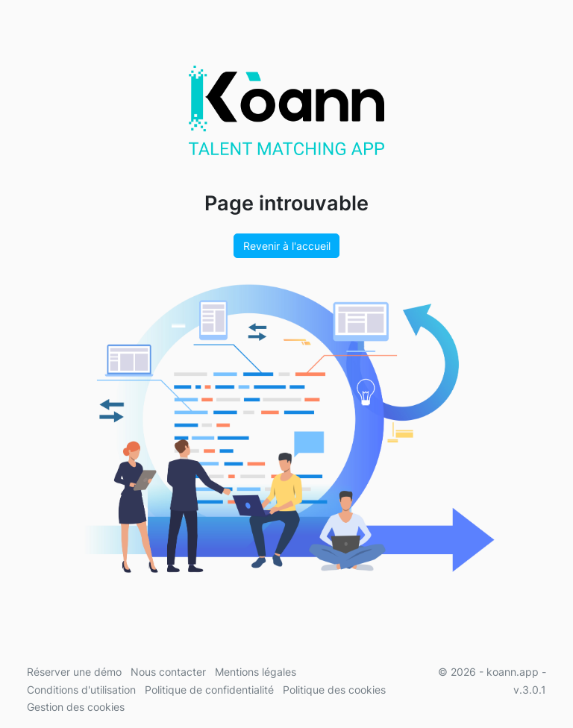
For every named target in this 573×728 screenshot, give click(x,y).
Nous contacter (168, 672)
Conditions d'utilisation (81, 690)
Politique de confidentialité (209, 690)
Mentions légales (256, 672)
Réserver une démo (74, 672)
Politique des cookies (334, 690)
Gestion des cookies (76, 707)
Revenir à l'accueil (287, 246)
